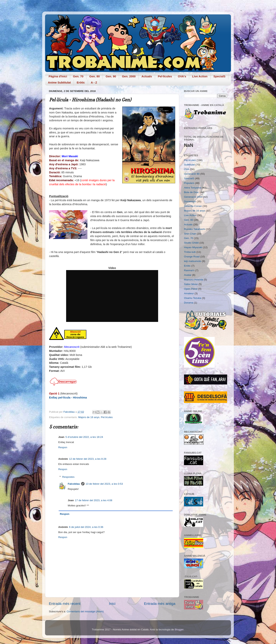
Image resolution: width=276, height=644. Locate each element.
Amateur (189, 293)
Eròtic (81, 82)
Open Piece (191, 289)
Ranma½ (189, 270)
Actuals (147, 76)
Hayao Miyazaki (193, 247)
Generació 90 (192, 174)
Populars (189, 183)
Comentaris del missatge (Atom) (85, 611)
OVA (187, 169)
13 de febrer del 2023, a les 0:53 (104, 484)
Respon (63, 447)
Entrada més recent (65, 604)
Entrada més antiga (160, 604)
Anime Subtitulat (59, 82)
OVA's (182, 76)
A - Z (94, 82)
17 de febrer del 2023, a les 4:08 (94, 500)
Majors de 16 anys (89, 417)
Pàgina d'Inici (58, 76)
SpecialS (220, 76)
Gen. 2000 (129, 76)
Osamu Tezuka (193, 298)
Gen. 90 (111, 76)
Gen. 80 (94, 76)
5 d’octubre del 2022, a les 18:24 (84, 437)
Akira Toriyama (193, 188)
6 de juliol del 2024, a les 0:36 (86, 527)
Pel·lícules (165, 76)
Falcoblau (74, 484)
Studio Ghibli (191, 243)
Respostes (68, 477)
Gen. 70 (78, 76)
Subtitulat (189, 165)
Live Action (200, 76)
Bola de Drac (191, 192)
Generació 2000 (193, 197)
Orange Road (192, 257)
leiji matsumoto (193, 261)
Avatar (188, 275)
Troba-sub (190, 252)
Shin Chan (190, 234)
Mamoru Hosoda (194, 280)
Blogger (179, 630)
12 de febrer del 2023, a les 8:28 (88, 459)
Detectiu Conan (193, 206)
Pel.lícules (107, 417)
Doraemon (190, 201)
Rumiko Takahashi (195, 229)
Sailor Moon (191, 284)
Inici (112, 604)
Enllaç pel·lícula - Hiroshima (68, 398)
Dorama (189, 303)
